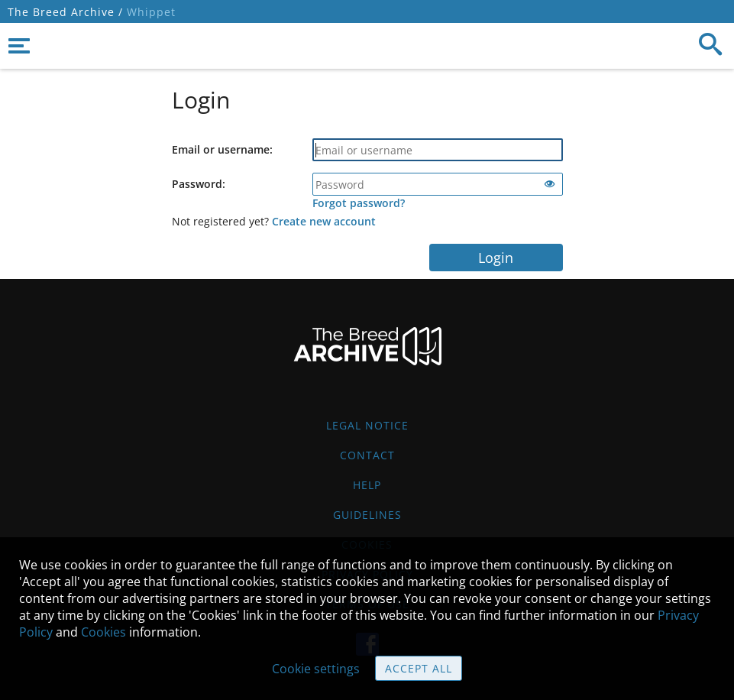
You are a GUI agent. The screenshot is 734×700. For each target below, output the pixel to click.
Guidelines (367, 515)
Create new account (324, 221)
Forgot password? (359, 203)
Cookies (103, 632)
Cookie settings (316, 669)
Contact (367, 455)
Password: (199, 184)
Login (496, 258)
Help (367, 485)
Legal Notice (367, 425)
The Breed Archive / (65, 12)
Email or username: (222, 149)
